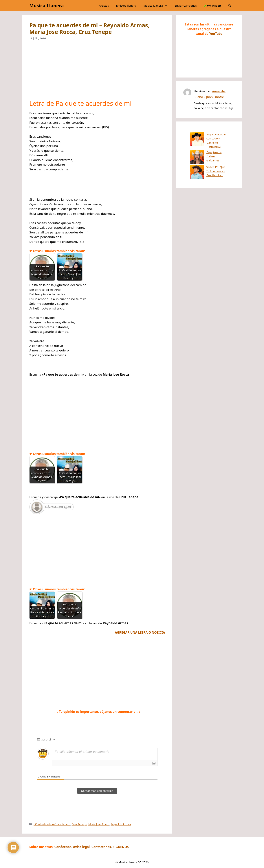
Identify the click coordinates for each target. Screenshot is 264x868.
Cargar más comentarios (97, 791)
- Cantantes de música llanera (52, 824)
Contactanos (101, 847)
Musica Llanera (46, 5)
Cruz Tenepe (79, 824)
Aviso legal (81, 847)
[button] (230, 5)
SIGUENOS (121, 847)
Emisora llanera (126, 5)
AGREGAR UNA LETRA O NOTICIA (140, 632)
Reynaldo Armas (121, 824)
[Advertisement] (97, 72)
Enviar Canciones (186, 5)
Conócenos (63, 847)
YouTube (216, 34)
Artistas (104, 5)
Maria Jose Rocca (99, 824)
